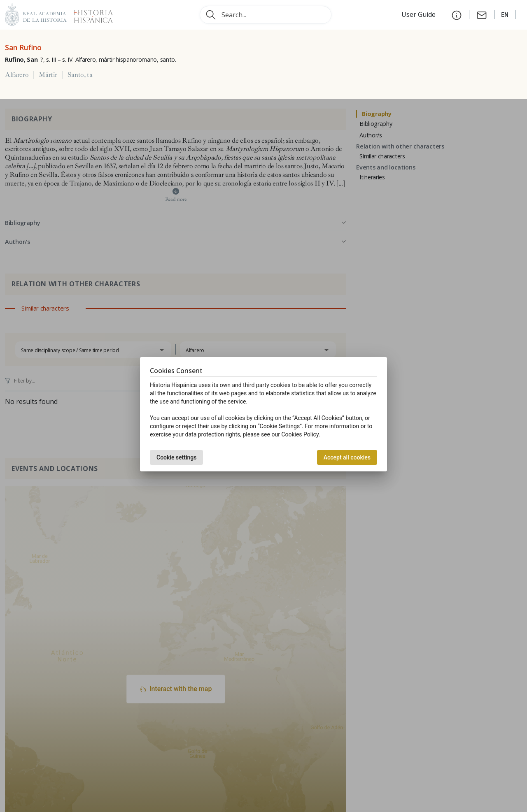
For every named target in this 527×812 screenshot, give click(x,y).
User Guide (419, 14)
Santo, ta (80, 75)
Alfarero (17, 75)
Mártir (48, 75)
